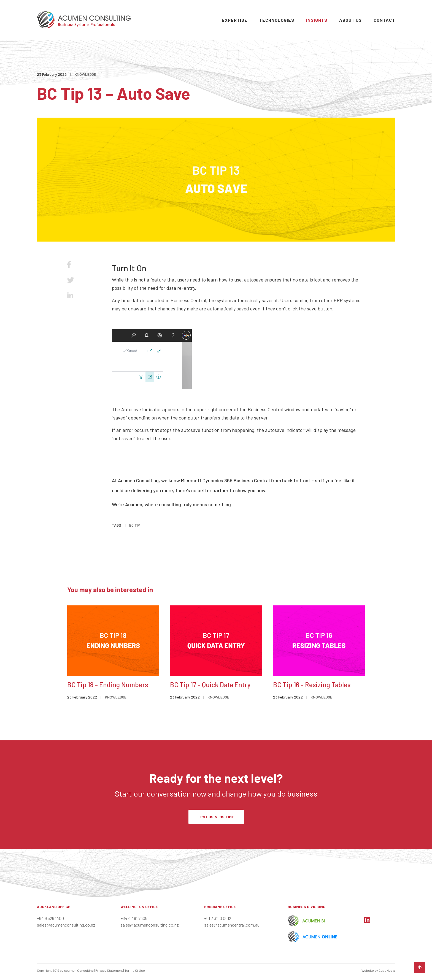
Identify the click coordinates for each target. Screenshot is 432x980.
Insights (317, 20)
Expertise (235, 20)
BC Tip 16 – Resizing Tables (312, 685)
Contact (384, 20)
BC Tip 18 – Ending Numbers (108, 685)
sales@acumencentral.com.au (232, 925)
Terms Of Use (135, 970)
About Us (350, 20)
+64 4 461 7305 (134, 918)
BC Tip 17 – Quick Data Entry (210, 685)
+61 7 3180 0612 (218, 918)
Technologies (277, 20)
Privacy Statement (109, 970)
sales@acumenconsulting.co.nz (66, 925)
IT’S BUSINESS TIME (216, 817)
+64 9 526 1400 (50, 918)
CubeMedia (387, 970)
